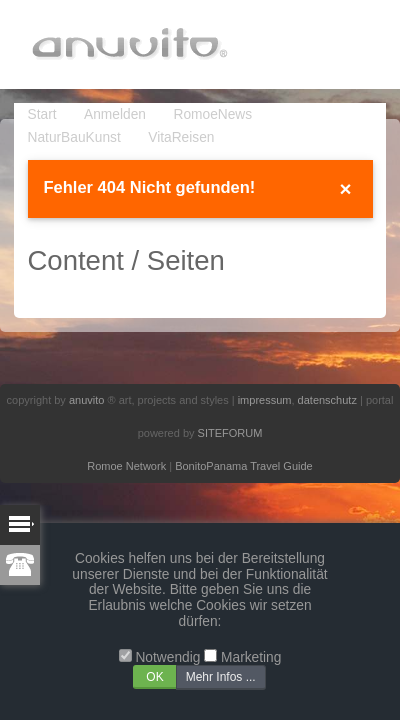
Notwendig (167, 657)
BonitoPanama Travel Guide (244, 466)
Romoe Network (126, 466)
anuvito (86, 400)
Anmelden (115, 114)
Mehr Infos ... (221, 677)
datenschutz (327, 400)
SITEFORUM (230, 433)
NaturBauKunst (74, 137)
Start (42, 114)
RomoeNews (212, 114)
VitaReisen (181, 137)
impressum (265, 400)
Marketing (251, 657)
